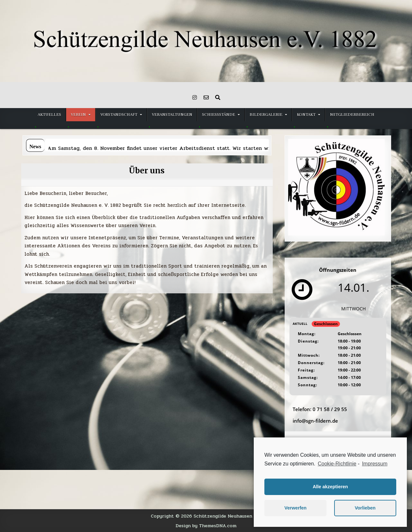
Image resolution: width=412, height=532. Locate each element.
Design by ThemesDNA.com (206, 526)
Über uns (147, 171)
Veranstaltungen (172, 115)
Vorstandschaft (119, 115)
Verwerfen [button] (295, 508)
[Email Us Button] (206, 97)
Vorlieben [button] (365, 508)
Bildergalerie (266, 115)
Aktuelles (49, 115)
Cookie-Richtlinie (337, 464)
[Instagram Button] (195, 97)
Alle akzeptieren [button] (330, 487)
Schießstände (219, 115)
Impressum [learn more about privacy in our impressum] (375, 464)
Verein (78, 115)
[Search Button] (218, 97)
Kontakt (306, 115)
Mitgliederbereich (352, 115)
